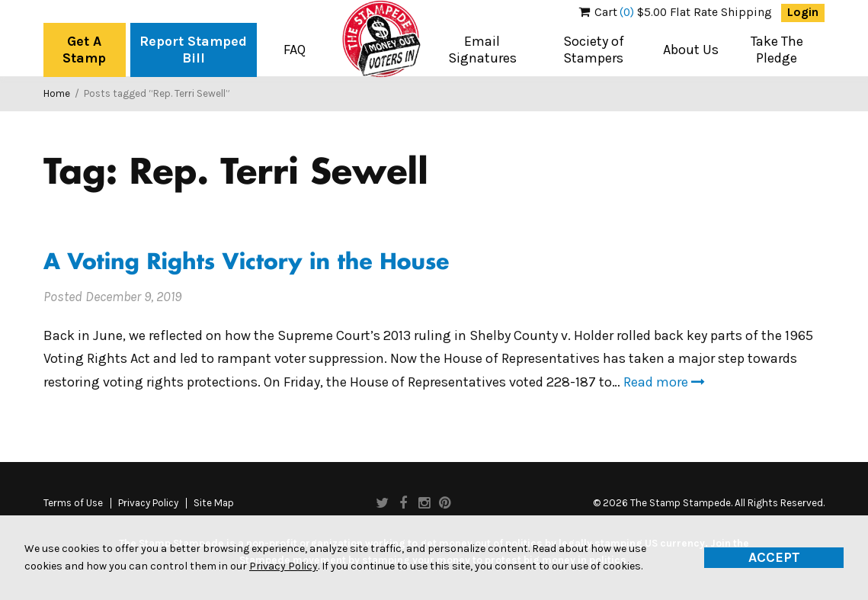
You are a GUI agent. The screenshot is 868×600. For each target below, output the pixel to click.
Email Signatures (482, 50)
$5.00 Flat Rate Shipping (676, 12)
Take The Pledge (777, 50)
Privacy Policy (148, 503)
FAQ (295, 50)
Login (803, 12)
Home (57, 93)
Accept (774, 557)
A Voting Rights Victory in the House (247, 263)
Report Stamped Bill (193, 50)
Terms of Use (73, 503)
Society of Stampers (594, 50)
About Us (691, 50)
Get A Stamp (84, 50)
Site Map (214, 503)
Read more (664, 382)
